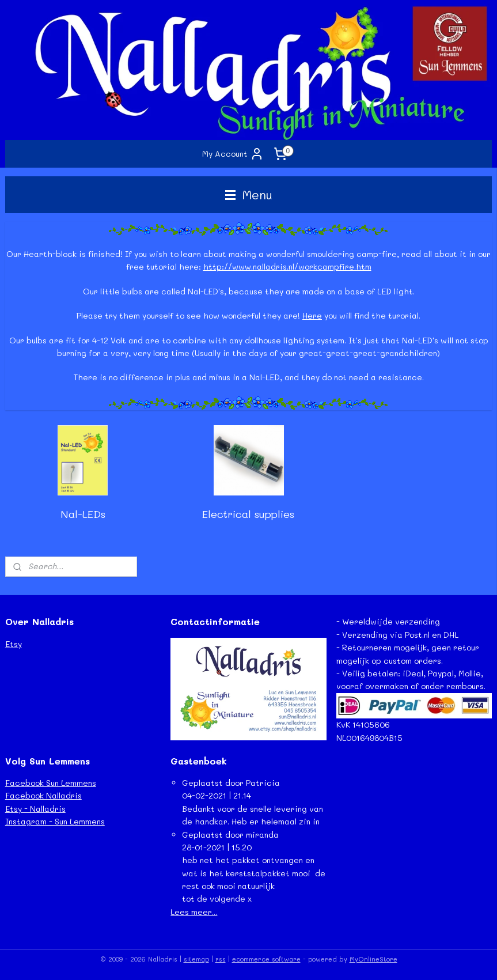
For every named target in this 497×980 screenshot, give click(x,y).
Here (312, 315)
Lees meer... (194, 912)
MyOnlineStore (373, 959)
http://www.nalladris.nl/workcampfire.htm (287, 267)
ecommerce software (266, 959)
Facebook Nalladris (43, 795)
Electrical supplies (248, 514)
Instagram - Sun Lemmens (55, 821)
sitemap (196, 959)
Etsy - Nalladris (35, 809)
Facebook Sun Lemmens (51, 783)
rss (221, 959)
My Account (233, 154)
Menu (249, 194)
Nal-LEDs (83, 514)
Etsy (14, 644)
